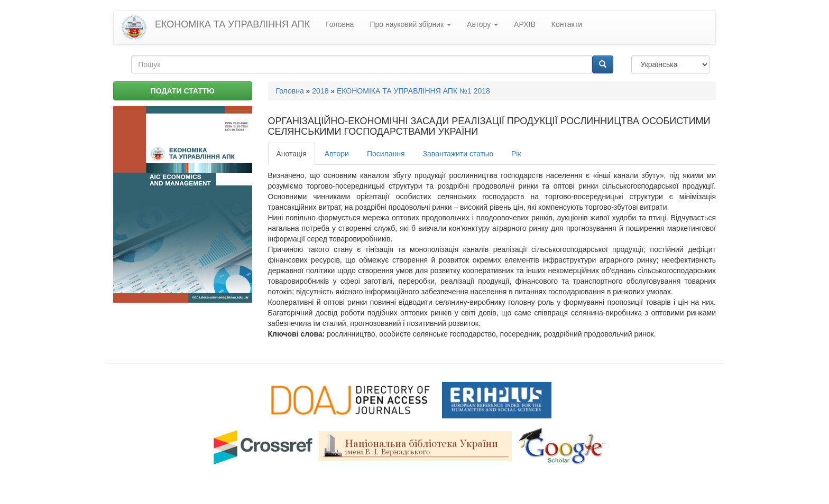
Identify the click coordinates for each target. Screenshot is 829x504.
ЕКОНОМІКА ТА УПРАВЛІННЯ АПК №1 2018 (413, 91)
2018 (320, 91)
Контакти (567, 24)
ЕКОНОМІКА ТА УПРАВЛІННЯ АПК (232, 24)
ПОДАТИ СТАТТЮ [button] (183, 91)
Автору (482, 24)
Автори (337, 154)
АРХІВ (525, 24)
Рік (516, 154)
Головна (340, 24)
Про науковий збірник (410, 24)
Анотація (292, 154)
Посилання (386, 154)
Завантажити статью (458, 154)
